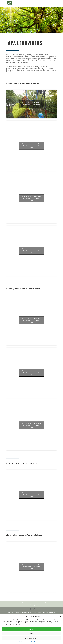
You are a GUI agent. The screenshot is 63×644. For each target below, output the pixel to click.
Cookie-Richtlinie (23, 642)
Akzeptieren (31, 629)
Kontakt (15, 603)
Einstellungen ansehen (32, 638)
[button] (61, 616)
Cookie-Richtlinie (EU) (31, 605)
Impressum (41, 642)
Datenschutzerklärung (33, 642)
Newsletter (22, 603)
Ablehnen (31, 634)
